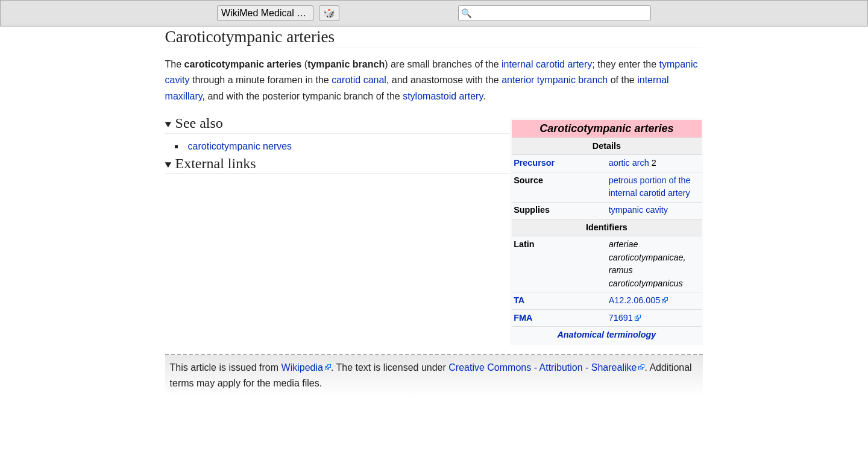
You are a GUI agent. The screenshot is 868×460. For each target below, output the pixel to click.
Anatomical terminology (606, 335)
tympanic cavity (638, 210)
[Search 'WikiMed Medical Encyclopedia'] (555, 13)
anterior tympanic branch (555, 80)
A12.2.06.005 (635, 300)
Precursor (534, 163)
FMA (523, 318)
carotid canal (359, 80)
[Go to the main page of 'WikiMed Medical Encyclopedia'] (267, 13)
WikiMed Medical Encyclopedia (267, 13)
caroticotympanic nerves (240, 146)
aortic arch (629, 163)
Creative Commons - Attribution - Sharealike (542, 367)
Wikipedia (302, 367)
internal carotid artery (547, 64)
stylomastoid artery (443, 96)
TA (519, 300)
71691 (621, 318)
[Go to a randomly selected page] (331, 13)
